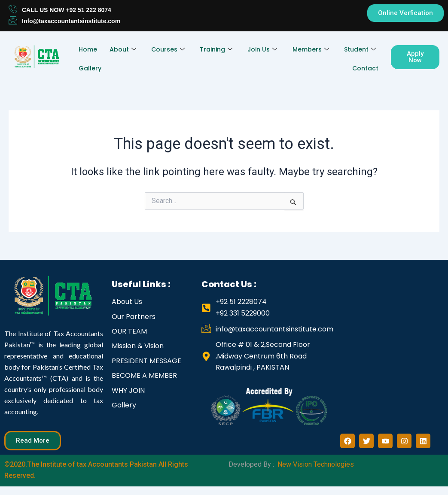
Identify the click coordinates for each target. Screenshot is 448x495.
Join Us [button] (262, 49)
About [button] (123, 49)
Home (87, 49)
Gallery (90, 68)
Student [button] (360, 49)
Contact (365, 68)
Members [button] (311, 49)
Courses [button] (168, 49)
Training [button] (216, 49)
